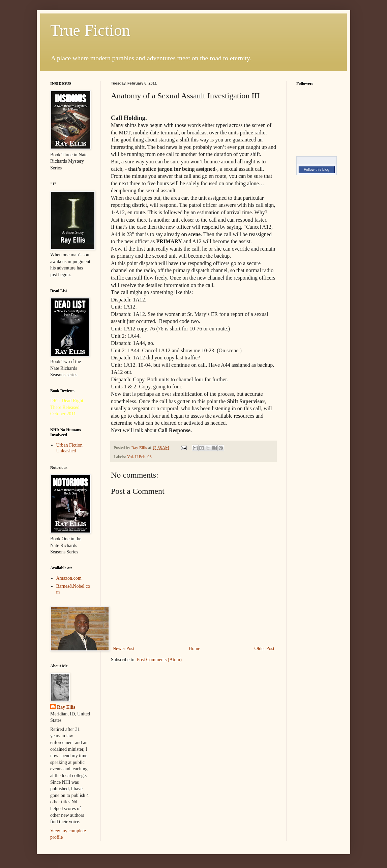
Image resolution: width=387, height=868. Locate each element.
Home (195, 649)
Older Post (265, 649)
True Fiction (90, 30)
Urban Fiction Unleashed (69, 448)
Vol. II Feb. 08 (139, 457)
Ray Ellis (66, 707)
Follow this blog (317, 169)
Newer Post (124, 649)
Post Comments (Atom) (159, 660)
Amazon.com (69, 578)
